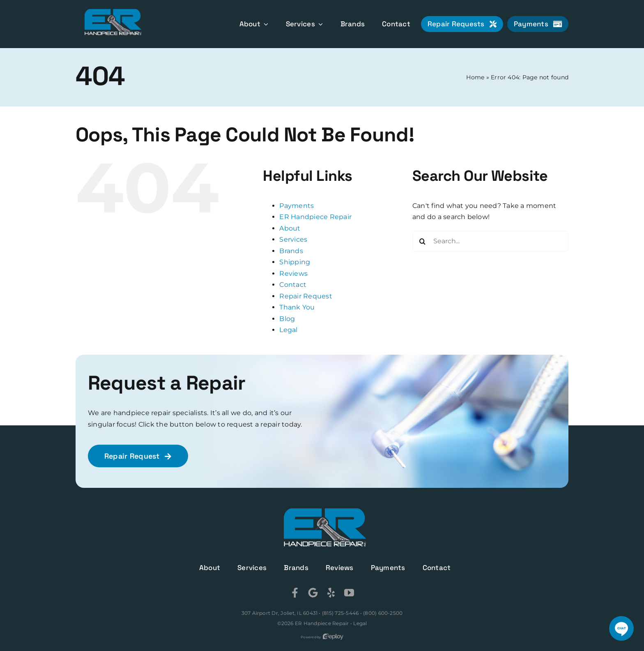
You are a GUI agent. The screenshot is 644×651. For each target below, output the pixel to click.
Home (475, 77)
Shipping (295, 262)
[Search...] (490, 241)
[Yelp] (331, 593)
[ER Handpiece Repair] (113, 12)
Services (293, 239)
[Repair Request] (138, 456)
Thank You (297, 307)
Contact (293, 285)
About (290, 228)
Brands (291, 251)
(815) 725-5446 (340, 613)
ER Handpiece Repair (315, 217)
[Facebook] (295, 593)
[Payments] (538, 24)
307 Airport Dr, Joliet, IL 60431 (280, 613)
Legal (288, 330)
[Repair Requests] (462, 24)
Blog (287, 319)
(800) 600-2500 (383, 613)
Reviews (293, 274)
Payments (297, 206)
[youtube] (349, 593)
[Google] (313, 593)
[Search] (423, 241)
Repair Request (306, 296)
